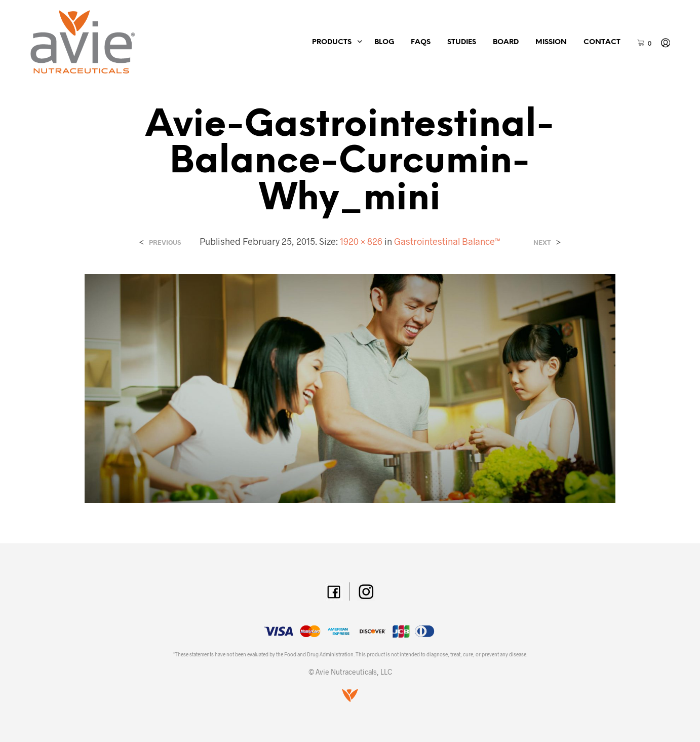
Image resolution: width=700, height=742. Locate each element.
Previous (165, 243)
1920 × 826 (361, 241)
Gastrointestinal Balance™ (447, 241)
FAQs (421, 42)
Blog (384, 42)
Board (506, 42)
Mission (551, 42)
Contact (602, 42)
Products (332, 42)
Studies (462, 42)
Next (542, 243)
